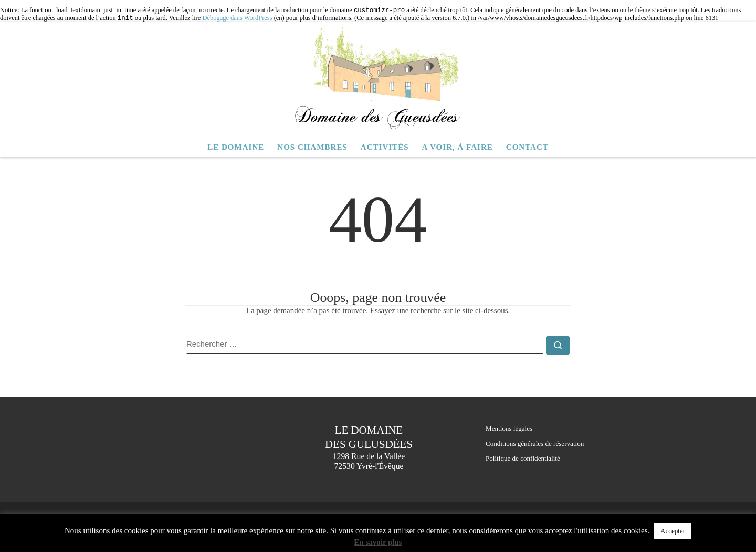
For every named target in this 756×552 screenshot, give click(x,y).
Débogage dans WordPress (237, 18)
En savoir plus (378, 542)
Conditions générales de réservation (535, 444)
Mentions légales (509, 428)
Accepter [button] (673, 531)
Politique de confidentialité (523, 458)
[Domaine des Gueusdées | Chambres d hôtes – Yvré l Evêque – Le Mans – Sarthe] (378, 78)
